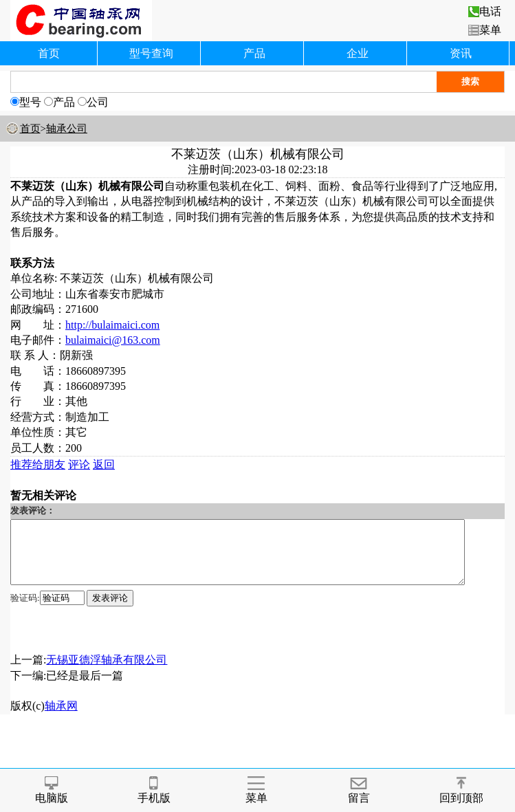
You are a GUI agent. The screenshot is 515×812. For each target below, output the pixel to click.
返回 (104, 464)
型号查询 (151, 53)
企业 (358, 53)
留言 (359, 790)
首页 (49, 53)
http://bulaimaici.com (112, 325)
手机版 (154, 790)
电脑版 (52, 790)
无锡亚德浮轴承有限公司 (107, 672)
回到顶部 (461, 790)
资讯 (461, 53)
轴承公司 (67, 129)
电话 (485, 11)
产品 (254, 53)
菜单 (485, 30)
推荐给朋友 (38, 464)
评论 (79, 464)
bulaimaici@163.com (113, 340)
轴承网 (61, 718)
